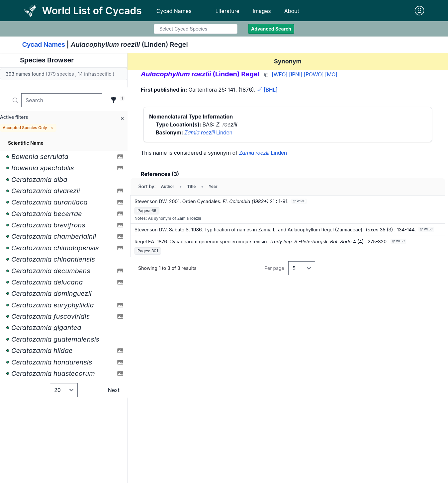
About (292, 11)
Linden (208, 132)
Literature (227, 11)
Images (262, 11)
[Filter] (114, 100)
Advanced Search (271, 29)
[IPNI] (296, 74)
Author (168, 186)
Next (114, 390)
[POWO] (314, 74)
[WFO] (279, 74)
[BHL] (270, 90)
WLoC (299, 201)
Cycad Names (174, 11)
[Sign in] (419, 11)
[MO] (331, 74)
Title (192, 186)
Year (213, 186)
